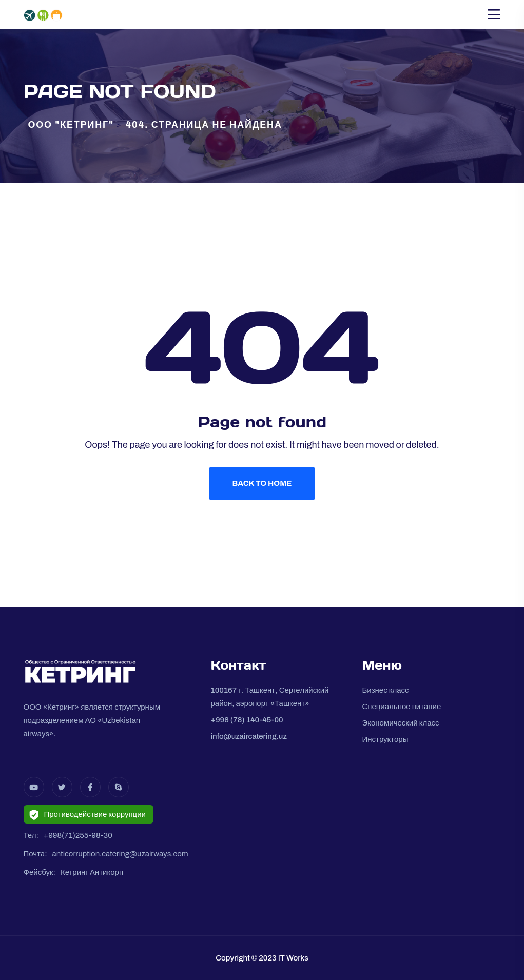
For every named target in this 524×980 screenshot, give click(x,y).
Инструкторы (385, 739)
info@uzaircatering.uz (248, 736)
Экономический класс (400, 723)
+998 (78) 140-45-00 (247, 720)
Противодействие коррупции (87, 815)
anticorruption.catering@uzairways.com (120, 854)
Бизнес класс (385, 690)
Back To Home (262, 483)
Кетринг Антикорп (92, 872)
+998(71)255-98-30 (78, 835)
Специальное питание (401, 707)
